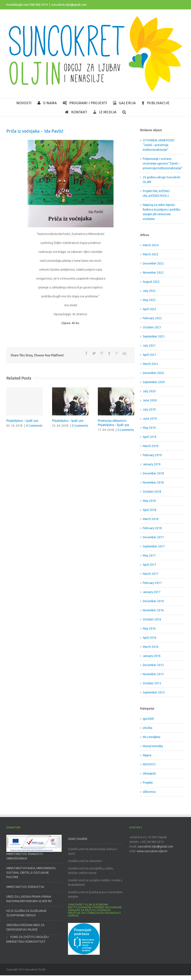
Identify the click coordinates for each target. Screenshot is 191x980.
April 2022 (149, 309)
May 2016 (149, 628)
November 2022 (153, 273)
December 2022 (153, 263)
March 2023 (151, 254)
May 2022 (149, 300)
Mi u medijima (152, 737)
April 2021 (149, 355)
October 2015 (152, 683)
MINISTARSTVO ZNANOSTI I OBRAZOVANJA (25, 856)
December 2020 (153, 373)
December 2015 (153, 665)
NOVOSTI (149, 764)
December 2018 (153, 473)
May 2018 (149, 501)
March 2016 (151, 647)
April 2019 (149, 437)
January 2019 (152, 464)
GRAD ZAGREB (78, 839)
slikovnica (149, 792)
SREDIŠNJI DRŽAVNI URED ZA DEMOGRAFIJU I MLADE (25, 927)
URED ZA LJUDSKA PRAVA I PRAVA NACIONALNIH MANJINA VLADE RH (29, 899)
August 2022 (151, 282)
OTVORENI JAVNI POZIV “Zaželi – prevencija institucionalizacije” (159, 145)
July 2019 (149, 409)
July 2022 (149, 291)
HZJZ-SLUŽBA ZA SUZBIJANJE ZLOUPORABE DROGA (26, 913)
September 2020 (154, 382)
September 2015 (154, 692)
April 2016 (149, 638)
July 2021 (149, 346)
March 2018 (151, 519)
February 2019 (152, 455)
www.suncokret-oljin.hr (152, 851)
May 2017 (149, 555)
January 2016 (152, 656)
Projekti (148, 783)
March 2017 (151, 574)
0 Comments (34, 426)
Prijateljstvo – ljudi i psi (68, 421)
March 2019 (151, 446)
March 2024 (151, 245)
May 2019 (149, 428)
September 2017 (154, 546)
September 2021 (154, 336)
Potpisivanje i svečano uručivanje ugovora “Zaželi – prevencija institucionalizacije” (163, 163)
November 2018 (153, 482)
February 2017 (152, 583)
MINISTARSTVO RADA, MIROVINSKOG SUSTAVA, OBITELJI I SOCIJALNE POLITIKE (31, 873)
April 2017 (149, 565)
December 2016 (153, 601)
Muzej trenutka (153, 746)
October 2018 (152, 492)
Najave (147, 755)
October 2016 (152, 619)
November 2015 (153, 674)
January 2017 (152, 592)
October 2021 (152, 327)
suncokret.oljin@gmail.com (69, 5)
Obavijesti (149, 773)
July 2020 (149, 391)
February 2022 (152, 318)
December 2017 (153, 537)
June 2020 (150, 400)
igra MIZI (148, 719)
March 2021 (151, 364)
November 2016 (153, 610)
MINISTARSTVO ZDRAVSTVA (25, 887)
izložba (147, 728)
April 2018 (149, 510)
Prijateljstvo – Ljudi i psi (22, 421)
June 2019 (150, 419)
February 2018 (152, 528)
